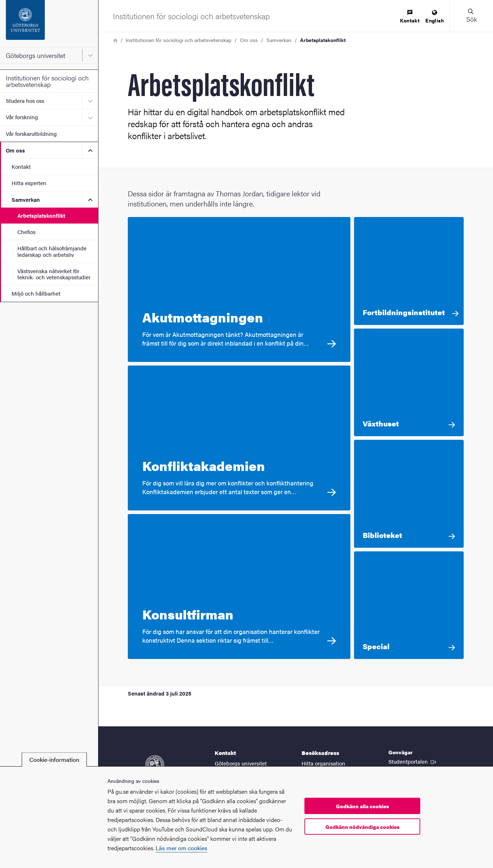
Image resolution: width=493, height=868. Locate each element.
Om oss (15, 150)
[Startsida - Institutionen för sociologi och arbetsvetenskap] (191, 16)
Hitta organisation (323, 763)
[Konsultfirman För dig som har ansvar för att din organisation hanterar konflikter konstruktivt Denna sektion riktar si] (239, 587)
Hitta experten (29, 183)
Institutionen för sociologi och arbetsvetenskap (47, 81)
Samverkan (26, 199)
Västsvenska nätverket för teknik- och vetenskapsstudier (54, 274)
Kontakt (21, 166)
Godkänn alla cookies (363, 806)
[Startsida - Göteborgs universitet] (49, 24)
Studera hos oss (25, 101)
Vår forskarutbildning (31, 133)
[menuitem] (410, 17)
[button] (471, 16)
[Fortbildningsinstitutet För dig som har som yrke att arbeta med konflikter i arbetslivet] (409, 271)
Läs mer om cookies (182, 848)
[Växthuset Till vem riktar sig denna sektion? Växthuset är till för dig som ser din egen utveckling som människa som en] (409, 383)
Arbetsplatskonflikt (41, 215)
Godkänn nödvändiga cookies (363, 827)
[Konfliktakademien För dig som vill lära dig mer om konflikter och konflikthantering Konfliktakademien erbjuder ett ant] (239, 438)
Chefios (26, 232)
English (435, 17)
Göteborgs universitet (35, 55)
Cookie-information (54, 759)
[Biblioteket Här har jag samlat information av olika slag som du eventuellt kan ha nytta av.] (409, 494)
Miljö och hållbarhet (36, 293)
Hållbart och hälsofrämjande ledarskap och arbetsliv (52, 251)
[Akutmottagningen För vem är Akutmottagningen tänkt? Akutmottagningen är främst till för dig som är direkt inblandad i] (239, 289)
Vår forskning (22, 117)
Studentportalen (413, 761)
